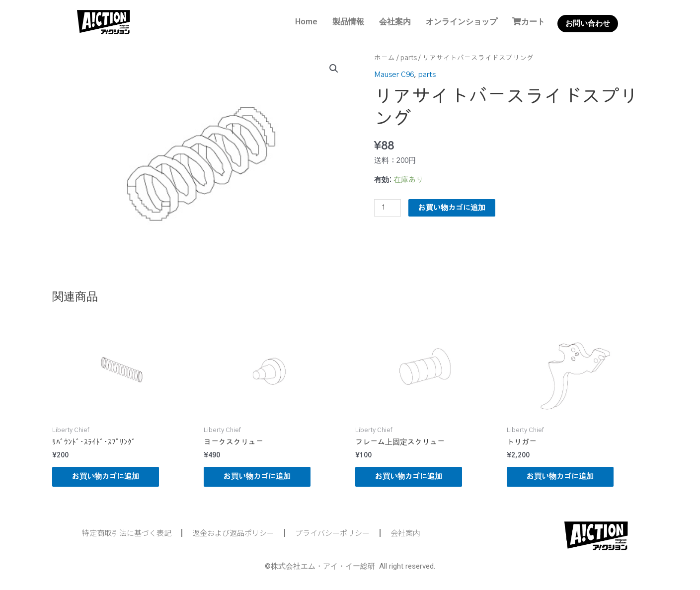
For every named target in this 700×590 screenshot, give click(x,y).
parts (409, 58)
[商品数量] (388, 208)
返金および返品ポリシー (233, 533)
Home (306, 21)
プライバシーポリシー (332, 533)
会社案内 (395, 21)
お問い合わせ (588, 23)
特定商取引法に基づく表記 (127, 533)
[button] (334, 69)
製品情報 (348, 21)
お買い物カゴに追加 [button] (106, 477)
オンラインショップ (462, 21)
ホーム (385, 58)
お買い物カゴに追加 (452, 208)
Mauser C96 (394, 75)
